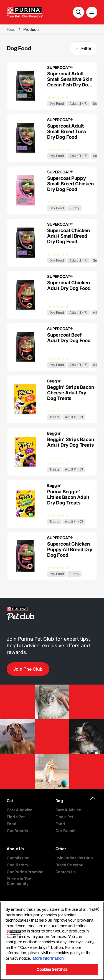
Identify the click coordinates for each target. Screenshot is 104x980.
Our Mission (18, 858)
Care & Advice (19, 810)
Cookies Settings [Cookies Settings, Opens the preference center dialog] (52, 969)
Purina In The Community (19, 881)
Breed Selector (69, 865)
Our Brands (17, 831)
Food (11, 824)
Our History (17, 865)
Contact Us (66, 872)
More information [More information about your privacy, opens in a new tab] (48, 958)
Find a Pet (16, 817)
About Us (15, 849)
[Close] (97, 909)
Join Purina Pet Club (74, 858)
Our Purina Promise (25, 872)
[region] (52, 941)
